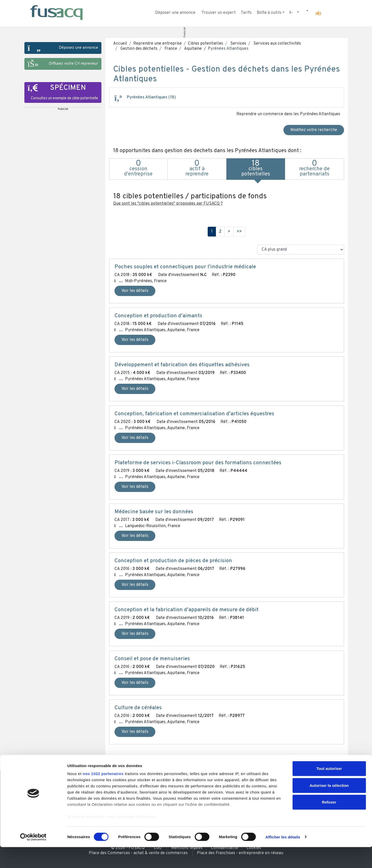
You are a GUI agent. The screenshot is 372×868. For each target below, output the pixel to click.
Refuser (329, 823)
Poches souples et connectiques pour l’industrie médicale (185, 267)
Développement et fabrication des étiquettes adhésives (182, 365)
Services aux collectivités (277, 44)
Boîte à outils (269, 13)
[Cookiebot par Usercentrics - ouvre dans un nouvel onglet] (33, 858)
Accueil (120, 44)
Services (238, 44)
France (170, 49)
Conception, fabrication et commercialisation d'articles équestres (194, 414)
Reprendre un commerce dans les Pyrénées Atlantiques (288, 114)
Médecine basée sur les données (154, 512)
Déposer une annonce (175, 13)
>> (239, 232)
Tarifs (246, 13)
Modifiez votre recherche (314, 130)
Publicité (184, 32)
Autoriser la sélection (329, 806)
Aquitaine (193, 49)
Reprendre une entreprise (158, 44)
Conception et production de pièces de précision (173, 561)
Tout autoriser (329, 790)
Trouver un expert (219, 13)
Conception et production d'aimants (158, 316)
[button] (318, 14)
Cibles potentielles (206, 44)
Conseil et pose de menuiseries (152, 659)
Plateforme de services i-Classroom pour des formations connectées (198, 463)
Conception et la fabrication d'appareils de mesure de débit (187, 610)
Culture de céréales (138, 708)
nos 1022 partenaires (103, 795)
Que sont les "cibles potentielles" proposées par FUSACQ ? (168, 204)
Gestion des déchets (138, 49)
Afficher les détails (283, 858)
